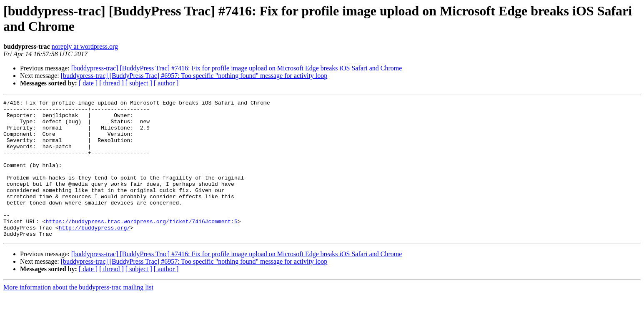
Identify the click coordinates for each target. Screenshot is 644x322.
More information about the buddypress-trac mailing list (78, 315)
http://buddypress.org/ (95, 254)
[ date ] (88, 83)
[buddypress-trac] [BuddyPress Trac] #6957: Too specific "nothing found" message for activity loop (194, 76)
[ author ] (166, 83)
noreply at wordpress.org (85, 46)
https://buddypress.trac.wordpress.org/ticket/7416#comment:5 (141, 246)
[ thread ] (112, 83)
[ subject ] (139, 83)
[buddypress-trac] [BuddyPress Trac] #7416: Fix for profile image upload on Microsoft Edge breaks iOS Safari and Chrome (237, 68)
